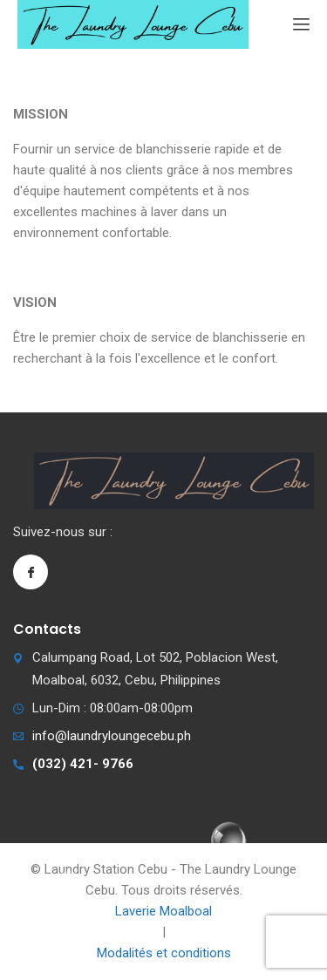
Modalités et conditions (164, 953)
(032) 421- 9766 (83, 764)
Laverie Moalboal (163, 911)
